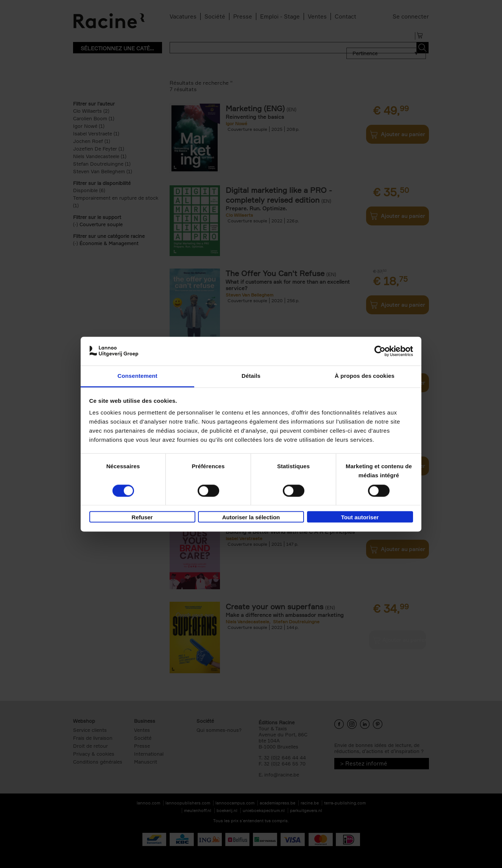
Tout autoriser (360, 518)
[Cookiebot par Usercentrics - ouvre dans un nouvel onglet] (380, 351)
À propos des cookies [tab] (365, 376)
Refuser (142, 518)
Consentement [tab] (137, 376)
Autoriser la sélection (251, 518)
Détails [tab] (251, 376)
